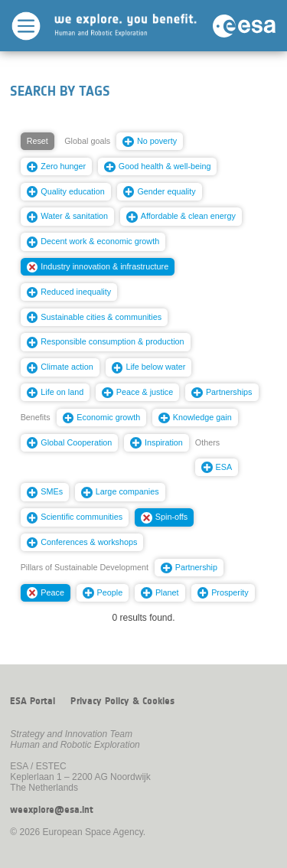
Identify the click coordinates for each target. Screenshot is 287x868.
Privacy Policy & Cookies (122, 701)
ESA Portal (33, 701)
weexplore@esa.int (52, 810)
